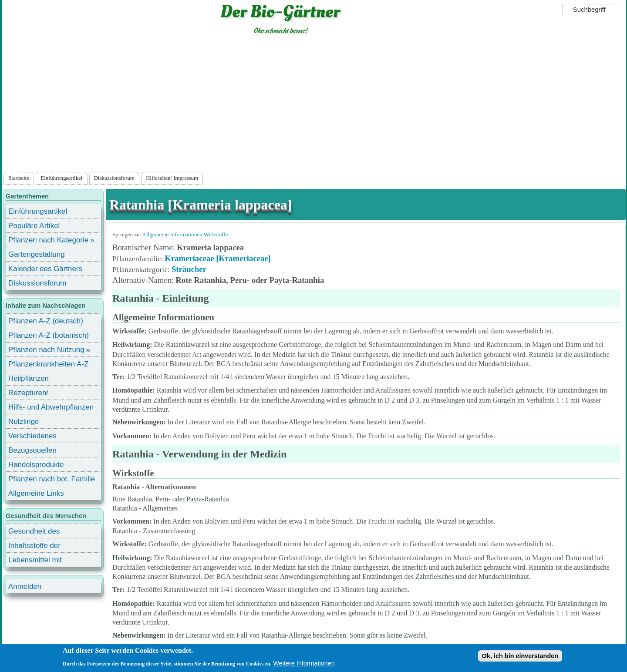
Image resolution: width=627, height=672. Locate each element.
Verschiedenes (32, 436)
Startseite (19, 178)
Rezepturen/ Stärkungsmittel (34, 394)
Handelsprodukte (36, 465)
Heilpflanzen (29, 378)
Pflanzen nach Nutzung (46, 350)
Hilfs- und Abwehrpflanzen (51, 407)
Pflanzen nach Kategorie (48, 240)
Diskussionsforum (114, 178)
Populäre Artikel (34, 226)
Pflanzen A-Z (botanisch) (49, 335)
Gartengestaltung (37, 254)
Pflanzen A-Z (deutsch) (46, 321)
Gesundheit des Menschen (34, 533)
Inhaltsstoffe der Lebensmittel (34, 547)
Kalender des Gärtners (45, 269)
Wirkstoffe (216, 234)
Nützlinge (24, 422)
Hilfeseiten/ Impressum (172, 178)
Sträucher (189, 269)
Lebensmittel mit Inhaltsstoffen (35, 561)
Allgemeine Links (36, 493)
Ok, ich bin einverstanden (520, 659)
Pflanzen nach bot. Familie (52, 479)
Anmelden (25, 586)
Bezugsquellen (32, 450)
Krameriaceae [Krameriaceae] (218, 258)
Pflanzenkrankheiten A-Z (48, 364)
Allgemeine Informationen (172, 234)
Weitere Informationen (304, 666)
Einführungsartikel (61, 178)
